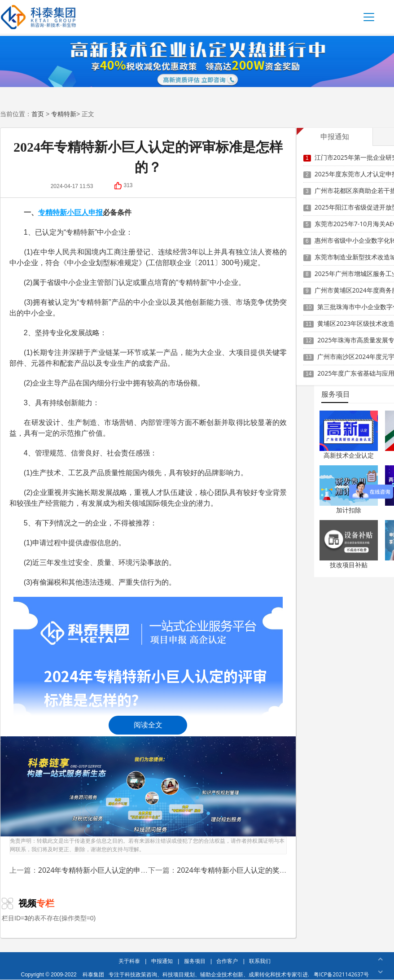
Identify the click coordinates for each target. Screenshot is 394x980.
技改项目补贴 (349, 565)
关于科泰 (129, 961)
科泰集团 (93, 974)
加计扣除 (349, 510)
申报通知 (162, 961)
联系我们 (260, 961)
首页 (38, 114)
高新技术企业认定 (349, 455)
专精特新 (64, 114)
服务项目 (195, 961)
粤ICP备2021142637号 (341, 974)
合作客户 (227, 961)
